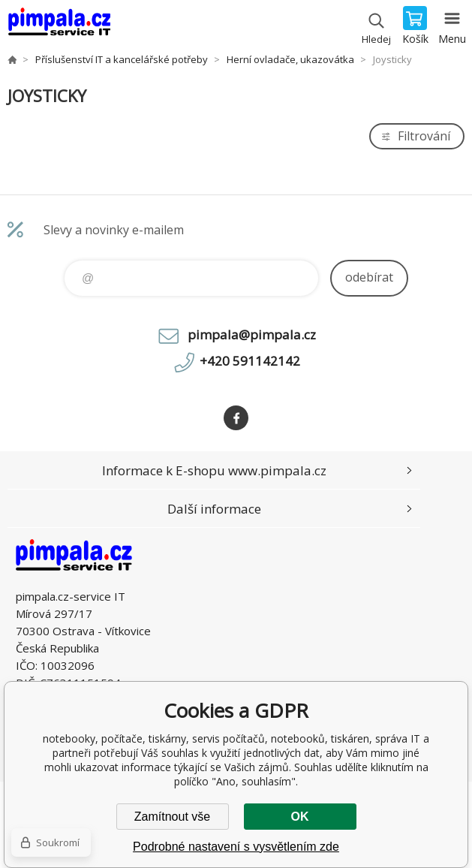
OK (300, 817)
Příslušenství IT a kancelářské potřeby (122, 59)
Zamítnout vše (172, 817)
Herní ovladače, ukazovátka (290, 59)
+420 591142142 (250, 361)
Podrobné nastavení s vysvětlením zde (236, 847)
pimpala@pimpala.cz (252, 335)
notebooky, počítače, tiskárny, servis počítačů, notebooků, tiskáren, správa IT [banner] (59, 26)
